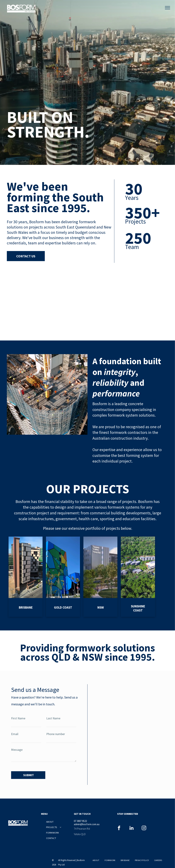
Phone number (56, 734)
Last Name (53, 718)
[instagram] (144, 827)
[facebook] (119, 827)
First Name (18, 718)
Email (15, 734)
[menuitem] (59, 820)
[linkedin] (131, 827)
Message (17, 750)
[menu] (167, 8)
